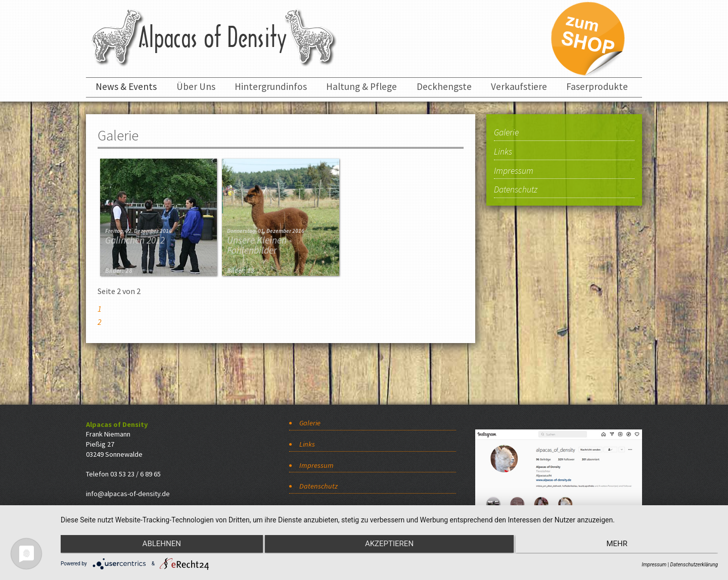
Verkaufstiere (519, 86)
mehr (620, 545)
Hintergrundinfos (271, 86)
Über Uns (196, 86)
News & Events (126, 86)
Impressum (514, 171)
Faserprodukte (597, 86)
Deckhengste (444, 86)
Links (503, 152)
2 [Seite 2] (100, 322)
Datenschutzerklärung (694, 565)
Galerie (506, 133)
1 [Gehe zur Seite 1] (100, 309)
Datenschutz (516, 190)
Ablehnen (159, 545)
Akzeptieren (389, 545)
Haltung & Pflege (361, 86)
